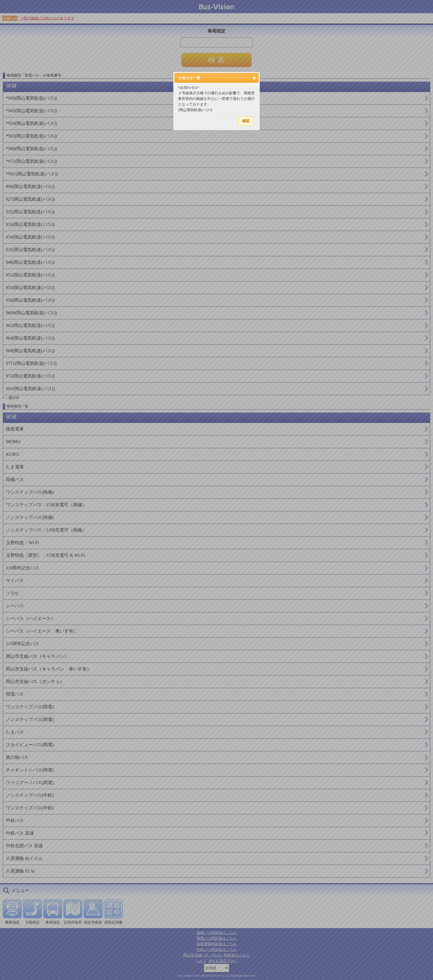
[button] (254, 78)
